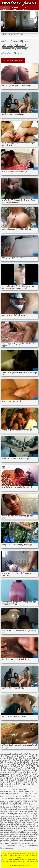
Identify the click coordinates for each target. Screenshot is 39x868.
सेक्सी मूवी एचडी (14, 774)
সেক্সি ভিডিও (7, 841)
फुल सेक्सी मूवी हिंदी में (6, 758)
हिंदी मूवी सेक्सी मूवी (16, 824)
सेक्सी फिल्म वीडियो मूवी (17, 843)
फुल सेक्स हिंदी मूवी (32, 756)
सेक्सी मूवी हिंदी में (16, 784)
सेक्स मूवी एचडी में (11, 764)
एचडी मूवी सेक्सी (24, 754)
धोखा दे (26, 42)
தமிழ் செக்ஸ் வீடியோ (11, 812)
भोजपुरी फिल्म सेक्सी (27, 807)
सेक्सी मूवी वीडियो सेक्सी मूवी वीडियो (25, 826)
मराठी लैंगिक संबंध (27, 816)
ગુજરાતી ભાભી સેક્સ (6, 792)
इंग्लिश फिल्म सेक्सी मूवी (18, 828)
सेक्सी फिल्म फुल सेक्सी (24, 768)
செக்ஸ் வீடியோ (31, 805)
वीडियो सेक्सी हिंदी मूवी (29, 762)
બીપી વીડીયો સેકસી (28, 822)
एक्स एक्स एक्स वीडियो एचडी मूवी (9, 754)
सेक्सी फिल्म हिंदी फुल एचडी (26, 770)
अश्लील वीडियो (11, 846)
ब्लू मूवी (7, 839)
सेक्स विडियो (12, 818)
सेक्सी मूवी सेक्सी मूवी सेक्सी (8, 835)
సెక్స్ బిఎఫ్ (25, 846)
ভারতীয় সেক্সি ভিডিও (27, 799)
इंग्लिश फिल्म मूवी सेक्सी (22, 818)
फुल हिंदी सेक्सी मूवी (27, 760)
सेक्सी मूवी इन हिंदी (24, 772)
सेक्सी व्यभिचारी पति (8, 49)
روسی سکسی (19, 831)
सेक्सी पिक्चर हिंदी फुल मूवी (20, 766)
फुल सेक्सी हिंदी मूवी (32, 758)
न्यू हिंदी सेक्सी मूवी (8, 756)
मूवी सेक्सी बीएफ (9, 762)
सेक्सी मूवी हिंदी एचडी (19, 782)
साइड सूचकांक (5, 8)
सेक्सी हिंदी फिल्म (28, 796)
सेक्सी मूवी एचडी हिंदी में (13, 776)
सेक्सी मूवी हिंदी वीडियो (6, 786)
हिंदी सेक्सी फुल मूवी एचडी (26, 792)
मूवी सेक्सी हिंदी (18, 762)
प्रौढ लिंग (15, 792)
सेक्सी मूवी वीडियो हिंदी (6, 780)
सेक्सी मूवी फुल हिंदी (30, 778)
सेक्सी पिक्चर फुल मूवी (6, 766)
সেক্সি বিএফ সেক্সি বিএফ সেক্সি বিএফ (20, 794)
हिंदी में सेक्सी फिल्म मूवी (27, 801)
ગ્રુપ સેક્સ (22, 805)
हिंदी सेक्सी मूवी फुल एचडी (26, 812)
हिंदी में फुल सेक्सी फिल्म (22, 835)
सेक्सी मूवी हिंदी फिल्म (32, 782)
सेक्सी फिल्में (27, 820)
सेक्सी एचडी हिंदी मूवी (32, 764)
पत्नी (4, 45)
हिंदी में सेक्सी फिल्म (25, 814)
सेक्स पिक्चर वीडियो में (9, 820)
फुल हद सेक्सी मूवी (5, 760)
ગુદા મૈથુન (34, 814)
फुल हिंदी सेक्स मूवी (22, 49)
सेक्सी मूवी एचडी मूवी (25, 774)
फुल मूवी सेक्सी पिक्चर (20, 756)
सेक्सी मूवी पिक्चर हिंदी (26, 776)
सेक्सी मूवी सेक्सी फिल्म (10, 833)
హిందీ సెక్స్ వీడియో (13, 814)
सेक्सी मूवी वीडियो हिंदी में (20, 780)
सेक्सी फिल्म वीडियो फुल (11, 770)
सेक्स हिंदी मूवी (21, 764)
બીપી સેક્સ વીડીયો (12, 805)
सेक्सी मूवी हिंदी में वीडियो (29, 784)
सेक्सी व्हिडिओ (8, 837)
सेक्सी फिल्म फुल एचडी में (10, 768)
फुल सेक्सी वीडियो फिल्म (19, 758)
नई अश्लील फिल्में (15, 8)
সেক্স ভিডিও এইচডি (17, 841)
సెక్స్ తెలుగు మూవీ (5, 807)
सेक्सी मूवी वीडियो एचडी (11, 809)
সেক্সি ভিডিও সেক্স (31, 828)
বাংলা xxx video (5, 843)
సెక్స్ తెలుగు (22, 809)
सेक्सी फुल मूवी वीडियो (13, 772)
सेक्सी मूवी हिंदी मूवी (5, 784)
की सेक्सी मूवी (34, 833)
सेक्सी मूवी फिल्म (16, 807)
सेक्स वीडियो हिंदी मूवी (30, 841)
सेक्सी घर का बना (20, 45)
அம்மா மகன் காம (6, 816)
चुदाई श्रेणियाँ (25, 8)
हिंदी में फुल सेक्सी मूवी (29, 824)
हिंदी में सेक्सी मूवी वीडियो (19, 3)
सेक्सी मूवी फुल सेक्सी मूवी (17, 778)
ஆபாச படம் (9, 848)
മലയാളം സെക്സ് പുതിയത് (10, 801)
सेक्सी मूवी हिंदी (9, 782)
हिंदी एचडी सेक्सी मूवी (23, 833)
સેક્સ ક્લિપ (19, 820)
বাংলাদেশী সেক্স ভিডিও (15, 796)
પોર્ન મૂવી (18, 846)
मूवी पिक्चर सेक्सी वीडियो (13, 799)
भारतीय (10, 45)
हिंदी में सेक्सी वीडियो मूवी (14, 822)
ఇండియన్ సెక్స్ (4, 794)
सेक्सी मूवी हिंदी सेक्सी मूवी (7, 826)
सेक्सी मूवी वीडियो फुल (24, 803)
